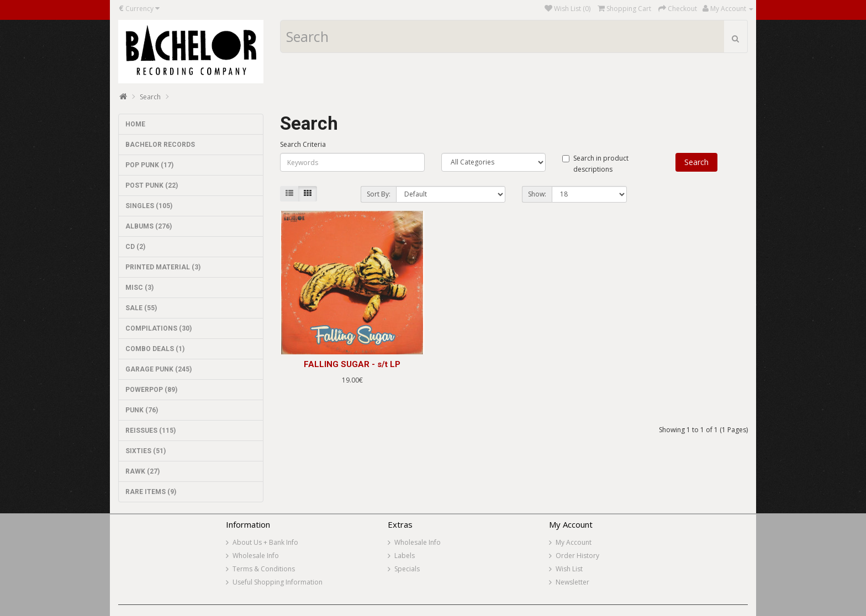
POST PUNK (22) (152, 185)
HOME (135, 124)
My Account (574, 542)
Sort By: (379, 194)
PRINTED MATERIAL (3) (163, 267)
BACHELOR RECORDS (160, 145)
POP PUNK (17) (149, 165)
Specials (407, 569)
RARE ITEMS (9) (151, 492)
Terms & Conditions (264, 569)
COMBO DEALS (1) (155, 349)
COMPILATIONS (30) (159, 328)
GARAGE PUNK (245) (159, 369)
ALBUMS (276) (149, 226)
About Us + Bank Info (265, 542)
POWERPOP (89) (151, 390)
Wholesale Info (256, 556)
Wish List (569, 569)
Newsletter (572, 582)
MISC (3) (139, 288)
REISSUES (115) (151, 431)
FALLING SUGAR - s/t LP (352, 364)
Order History (577, 556)
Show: (537, 194)
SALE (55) (141, 308)
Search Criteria (303, 144)
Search (150, 97)
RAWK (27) (142, 471)
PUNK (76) (142, 410)
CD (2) (135, 247)
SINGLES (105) (149, 206)
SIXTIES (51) (146, 451)
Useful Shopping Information (278, 582)
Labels (405, 556)
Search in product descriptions (595, 164)
